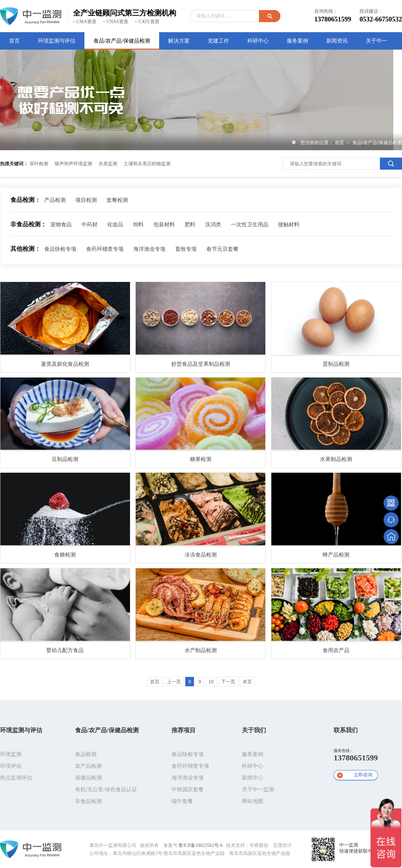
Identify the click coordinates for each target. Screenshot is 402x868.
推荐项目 (184, 730)
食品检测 (86, 754)
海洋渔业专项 (149, 249)
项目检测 (86, 200)
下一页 (228, 682)
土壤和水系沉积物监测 (147, 164)
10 (211, 682)
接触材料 (289, 224)
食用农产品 (336, 650)
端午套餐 (182, 801)
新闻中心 (253, 778)
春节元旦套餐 (222, 249)
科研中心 (253, 766)
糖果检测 (201, 459)
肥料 (190, 224)
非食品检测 (88, 801)
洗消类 (213, 224)
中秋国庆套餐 (188, 789)
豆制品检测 (65, 459)
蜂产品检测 (336, 555)
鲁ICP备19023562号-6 (200, 845)
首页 (340, 142)
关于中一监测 (258, 789)
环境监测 (11, 754)
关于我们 (254, 730)
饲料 (138, 224)
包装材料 (164, 224)
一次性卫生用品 (250, 224)
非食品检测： (28, 224)
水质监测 (108, 164)
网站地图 (253, 801)
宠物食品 (61, 224)
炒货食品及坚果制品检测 (201, 364)
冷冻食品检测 (201, 555)
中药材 (89, 224)
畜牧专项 (186, 249)
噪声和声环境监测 (73, 164)
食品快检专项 (60, 249)
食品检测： (25, 200)
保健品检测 (88, 778)
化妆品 (115, 224)
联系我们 (346, 730)
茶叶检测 (39, 164)
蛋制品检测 (336, 364)
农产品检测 (88, 766)
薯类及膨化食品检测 (65, 364)
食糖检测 (65, 555)
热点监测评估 (16, 778)
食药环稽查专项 (105, 249)
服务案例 (253, 754)
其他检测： (25, 249)
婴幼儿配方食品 (65, 650)
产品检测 (55, 200)
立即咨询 (363, 775)
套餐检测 (117, 200)
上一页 (174, 682)
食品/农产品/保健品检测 (377, 142)
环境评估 (11, 766)
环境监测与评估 (21, 730)
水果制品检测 (336, 459)
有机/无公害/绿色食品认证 (106, 789)
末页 (247, 682)
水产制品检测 (201, 650)
